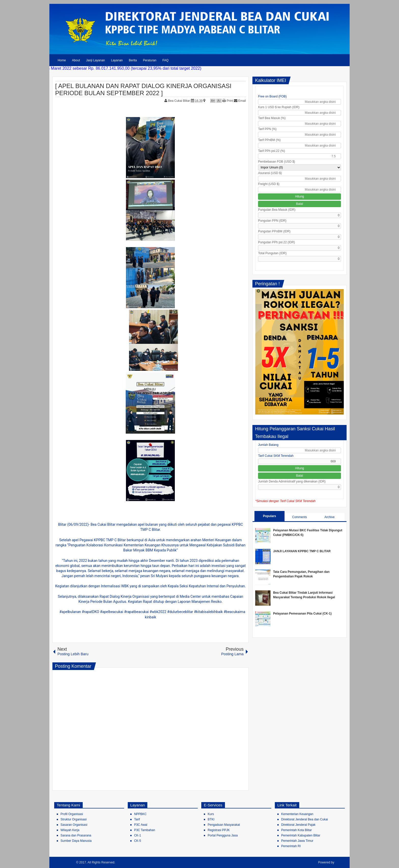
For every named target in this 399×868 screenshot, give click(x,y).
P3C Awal (141, 825)
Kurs (211, 814)
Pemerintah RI (291, 846)
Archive (330, 517)
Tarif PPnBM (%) (269, 140)
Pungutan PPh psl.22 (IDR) (276, 242)
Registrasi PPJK (219, 830)
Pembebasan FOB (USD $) (276, 162)
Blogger (341, 862)
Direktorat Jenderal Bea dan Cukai (304, 819)
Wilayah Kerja (70, 830)
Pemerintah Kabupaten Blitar (301, 835)
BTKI (211, 819)
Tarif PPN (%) (267, 129)
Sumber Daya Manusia (76, 841)
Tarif (137, 819)
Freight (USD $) (269, 184)
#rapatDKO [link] (91, 612)
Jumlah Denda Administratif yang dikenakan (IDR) (292, 481)
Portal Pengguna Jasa (223, 835)
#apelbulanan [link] (70, 612)
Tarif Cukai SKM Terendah (276, 456)
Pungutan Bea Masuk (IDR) (277, 210)
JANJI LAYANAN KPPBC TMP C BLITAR (302, 551)
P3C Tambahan (145, 830)
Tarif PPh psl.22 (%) (272, 151)
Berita (133, 60)
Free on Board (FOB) (272, 96)
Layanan (117, 60)
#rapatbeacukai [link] (137, 612)
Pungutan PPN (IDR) (272, 221)
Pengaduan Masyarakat (224, 825)
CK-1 (138, 835)
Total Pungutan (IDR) (272, 253)
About (76, 60)
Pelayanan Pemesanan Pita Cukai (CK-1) (302, 614)
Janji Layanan (95, 60)
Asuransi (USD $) (270, 173)
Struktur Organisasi (74, 819)
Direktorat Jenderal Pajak (298, 825)
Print (228, 101)
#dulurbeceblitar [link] (180, 612)
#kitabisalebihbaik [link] (208, 612)
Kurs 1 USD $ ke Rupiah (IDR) (279, 107)
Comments (300, 517)
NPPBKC (140, 814)
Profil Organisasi (72, 814)
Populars (269, 516)
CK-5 (138, 841)
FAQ (165, 60)
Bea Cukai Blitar (179, 101)
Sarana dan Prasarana (76, 835)
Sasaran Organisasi (74, 825)
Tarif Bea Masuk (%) (272, 118)
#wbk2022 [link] (158, 612)
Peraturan (150, 60)
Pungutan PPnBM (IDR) (274, 231)
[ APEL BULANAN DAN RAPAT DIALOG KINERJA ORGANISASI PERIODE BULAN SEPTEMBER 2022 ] (143, 89)
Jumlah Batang (268, 445)
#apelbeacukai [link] (112, 612)
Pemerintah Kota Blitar (296, 830)
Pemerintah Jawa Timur (297, 841)
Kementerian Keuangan (297, 814)
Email (240, 101)
